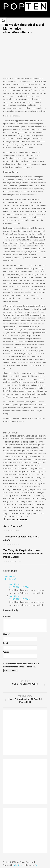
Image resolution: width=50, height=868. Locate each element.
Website (7, 652)
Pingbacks (11, 579)
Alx (36, 865)
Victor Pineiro (14, 584)
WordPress (19, 865)
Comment (8, 617)
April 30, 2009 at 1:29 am (19, 587)
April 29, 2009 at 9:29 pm (19, 599)
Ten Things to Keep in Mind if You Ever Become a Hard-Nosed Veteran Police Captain (23, 554)
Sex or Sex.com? (13, 526)
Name (7, 634)
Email (6, 643)
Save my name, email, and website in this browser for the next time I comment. (21, 665)
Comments (11, 576)
